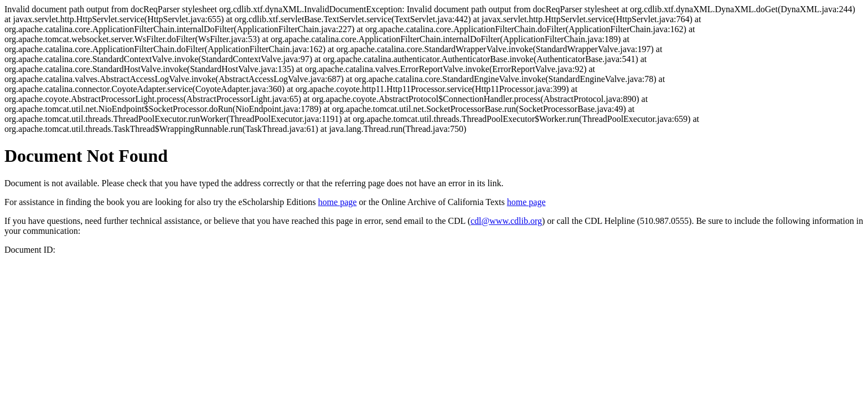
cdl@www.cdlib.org (506, 221)
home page (338, 202)
